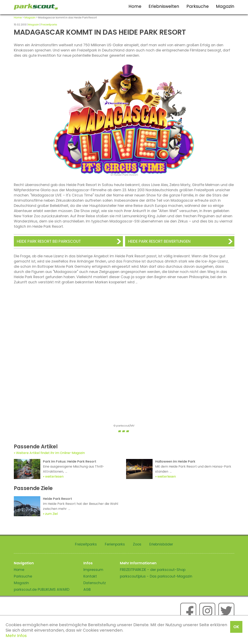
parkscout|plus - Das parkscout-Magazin (156, 576)
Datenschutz (95, 583)
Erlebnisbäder (161, 544)
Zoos (137, 544)
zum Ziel (51, 514)
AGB (87, 590)
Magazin (225, 6)
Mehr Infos (16, 636)
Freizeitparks (49, 25)
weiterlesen (54, 476)
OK (236, 627)
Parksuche (198, 6)
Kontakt (90, 576)
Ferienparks (115, 544)
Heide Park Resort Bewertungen (159, 241)
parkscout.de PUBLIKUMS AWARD (42, 590)
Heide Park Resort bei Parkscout (49, 241)
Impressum (93, 570)
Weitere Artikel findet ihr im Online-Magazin (50, 453)
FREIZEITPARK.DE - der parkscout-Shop (153, 570)
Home (135, 6)
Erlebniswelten (164, 6)
